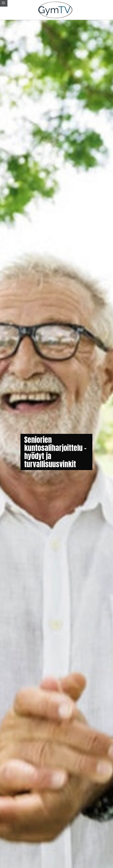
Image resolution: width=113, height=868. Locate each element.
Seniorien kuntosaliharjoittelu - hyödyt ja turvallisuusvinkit (55, 452)
